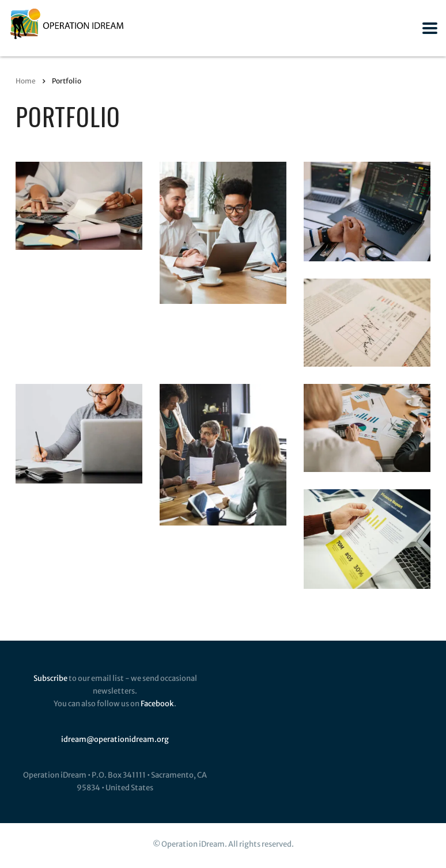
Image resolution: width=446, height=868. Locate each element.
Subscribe (50, 678)
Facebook (157, 704)
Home (26, 81)
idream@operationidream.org (115, 739)
